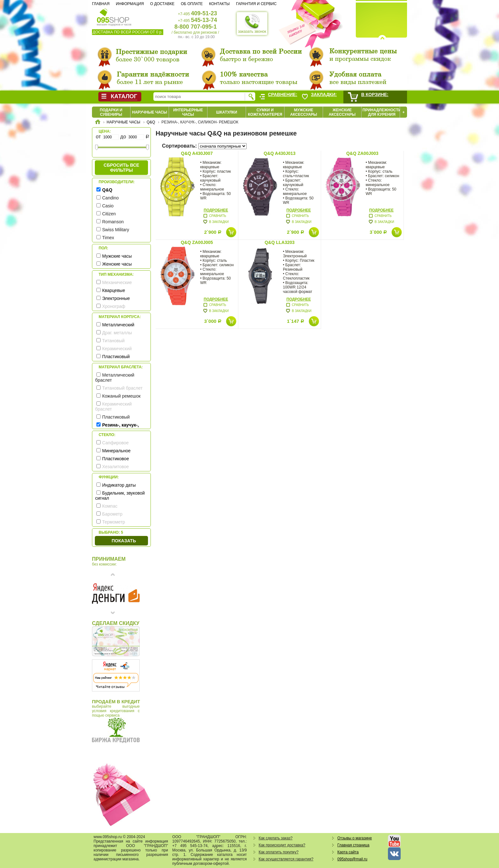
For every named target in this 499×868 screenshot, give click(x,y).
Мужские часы (117, 256)
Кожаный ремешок (121, 396)
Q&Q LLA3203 (279, 242)
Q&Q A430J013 (280, 153)
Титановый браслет (122, 388)
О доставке (162, 4)
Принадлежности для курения (382, 112)
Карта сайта (348, 852)
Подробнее (216, 210)
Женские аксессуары (342, 112)
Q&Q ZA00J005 (197, 242)
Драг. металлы (117, 333)
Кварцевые (114, 290)
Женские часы (117, 264)
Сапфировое (115, 443)
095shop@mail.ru (352, 859)
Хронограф (114, 306)
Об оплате (192, 4)
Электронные (116, 298)
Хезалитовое (116, 467)
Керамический (117, 349)
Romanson (113, 222)
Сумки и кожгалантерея (265, 112)
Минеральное (116, 451)
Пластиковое (116, 459)
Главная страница (353, 845)
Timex (108, 238)
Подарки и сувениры (111, 112)
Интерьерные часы (188, 112)
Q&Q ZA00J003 (362, 153)
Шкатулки (227, 112)
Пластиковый (116, 357)
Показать (124, 541)
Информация (130, 4)
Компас (110, 506)
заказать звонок (252, 24)
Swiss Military (116, 230)
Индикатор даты (119, 485)
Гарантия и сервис (256, 4)
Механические (117, 282)
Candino (110, 198)
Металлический (118, 325)
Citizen (109, 214)
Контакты (219, 4)
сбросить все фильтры (122, 168)
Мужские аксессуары (304, 112)
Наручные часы (150, 112)
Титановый (113, 341)
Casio (108, 206)
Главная (101, 4)
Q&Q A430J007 (197, 153)
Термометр (114, 522)
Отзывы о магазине (355, 838)
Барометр (112, 514)
